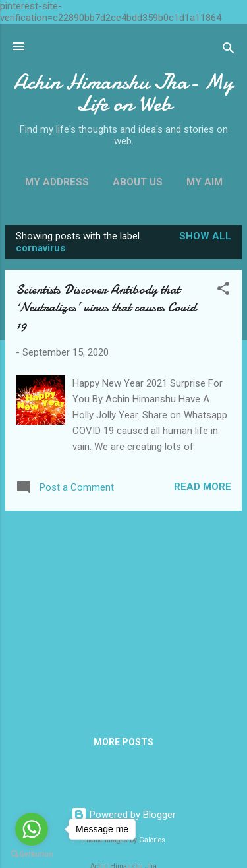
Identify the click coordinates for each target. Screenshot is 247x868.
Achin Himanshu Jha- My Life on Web (123, 93)
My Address (57, 182)
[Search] (229, 50)
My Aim (205, 182)
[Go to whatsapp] (32, 829)
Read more (203, 487)
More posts (123, 742)
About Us (138, 182)
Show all (205, 236)
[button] (223, 291)
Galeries (152, 840)
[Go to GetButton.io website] (32, 854)
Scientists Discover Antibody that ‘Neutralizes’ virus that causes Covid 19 (106, 307)
